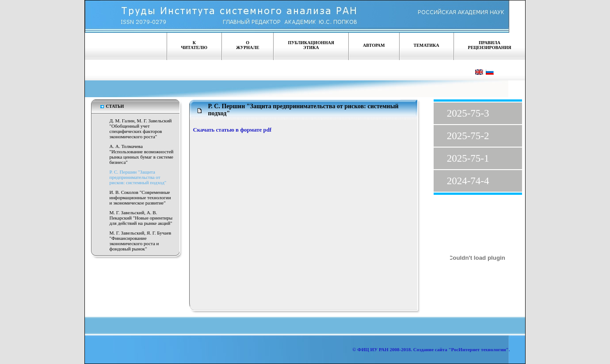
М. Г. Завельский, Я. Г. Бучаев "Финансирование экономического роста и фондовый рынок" (141, 241)
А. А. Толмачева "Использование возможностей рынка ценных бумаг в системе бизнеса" (142, 154)
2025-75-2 (468, 136)
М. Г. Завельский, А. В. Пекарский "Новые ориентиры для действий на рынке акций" (141, 218)
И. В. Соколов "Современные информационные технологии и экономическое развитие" (140, 197)
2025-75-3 (468, 113)
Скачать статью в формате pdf (233, 130)
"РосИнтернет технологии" (478, 349)
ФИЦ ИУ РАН (373, 349)
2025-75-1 (468, 158)
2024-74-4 (468, 181)
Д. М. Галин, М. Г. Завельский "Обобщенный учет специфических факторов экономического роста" (141, 129)
